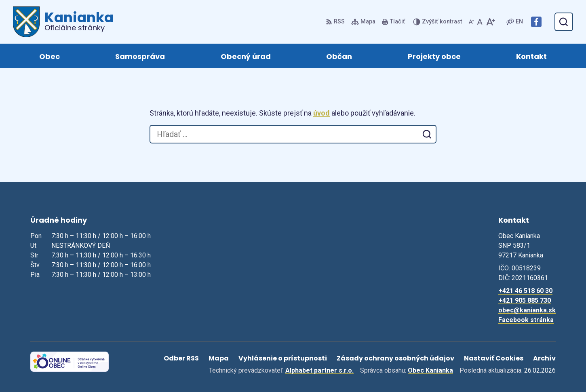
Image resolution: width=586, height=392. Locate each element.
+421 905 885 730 (525, 300)
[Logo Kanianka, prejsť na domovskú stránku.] (63, 22)
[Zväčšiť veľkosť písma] (490, 22)
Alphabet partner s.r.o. (319, 370)
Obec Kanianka (430, 370)
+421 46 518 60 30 (525, 291)
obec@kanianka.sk (527, 310)
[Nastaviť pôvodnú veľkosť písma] (480, 22)
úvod (321, 113)
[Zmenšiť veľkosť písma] (471, 22)
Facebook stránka (526, 320)
